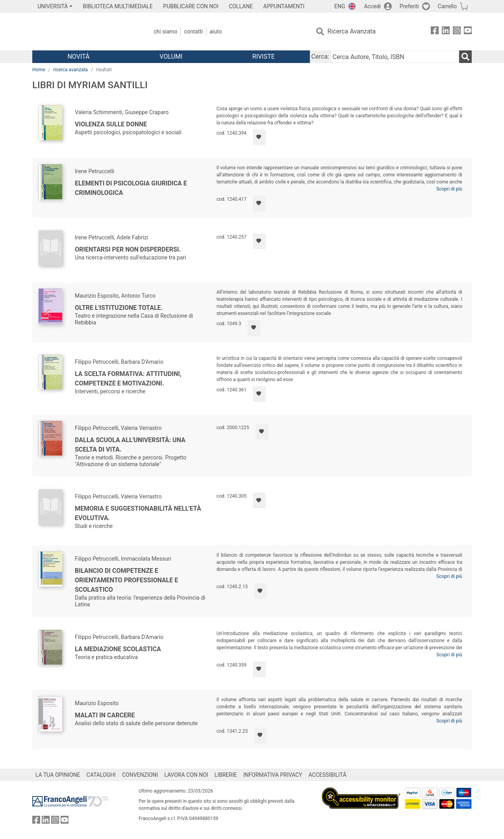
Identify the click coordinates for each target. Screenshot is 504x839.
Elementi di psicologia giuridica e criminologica (131, 188)
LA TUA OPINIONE (58, 775)
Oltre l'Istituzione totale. (119, 308)
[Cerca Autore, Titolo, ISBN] (395, 57)
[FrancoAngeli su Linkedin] (446, 32)
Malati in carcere (105, 715)
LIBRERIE (226, 775)
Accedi (372, 6)
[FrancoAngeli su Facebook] (435, 32)
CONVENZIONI (140, 775)
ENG (340, 6)
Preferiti (409, 6)
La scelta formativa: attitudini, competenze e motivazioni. (128, 379)
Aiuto (216, 31)
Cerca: (320, 56)
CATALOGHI (101, 775)
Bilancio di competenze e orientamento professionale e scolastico (126, 580)
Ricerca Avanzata (352, 31)
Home (39, 70)
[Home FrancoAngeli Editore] (84, 31)
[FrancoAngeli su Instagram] (457, 32)
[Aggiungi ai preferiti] (259, 137)
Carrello (447, 6)
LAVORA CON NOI (186, 775)
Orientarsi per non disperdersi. (128, 249)
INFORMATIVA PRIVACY (273, 775)
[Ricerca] (465, 57)
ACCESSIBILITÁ (328, 775)
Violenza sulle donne (111, 124)
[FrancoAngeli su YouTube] (468, 32)
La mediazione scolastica (118, 649)
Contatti (193, 31)
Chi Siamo (165, 31)
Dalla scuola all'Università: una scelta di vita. (130, 445)
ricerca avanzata (70, 70)
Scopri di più (449, 189)
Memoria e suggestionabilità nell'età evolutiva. (138, 513)
